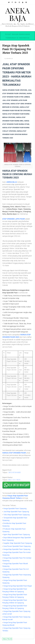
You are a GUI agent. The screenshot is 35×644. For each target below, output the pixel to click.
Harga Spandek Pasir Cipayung (15, 508)
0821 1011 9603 (14, 480)
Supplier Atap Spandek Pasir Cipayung (18, 543)
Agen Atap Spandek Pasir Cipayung (17, 534)
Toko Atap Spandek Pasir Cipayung (16, 515)
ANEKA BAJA (17, 14)
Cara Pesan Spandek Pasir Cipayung (17, 546)
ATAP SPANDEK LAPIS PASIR (14, 219)
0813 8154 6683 (15, 472)
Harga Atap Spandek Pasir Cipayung (17, 549)
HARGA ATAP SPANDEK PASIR (14, 453)
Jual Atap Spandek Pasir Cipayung (16, 512)
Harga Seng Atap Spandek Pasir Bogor (18, 586)
